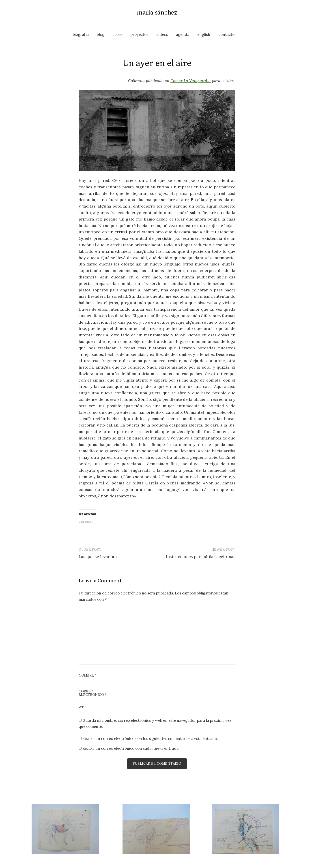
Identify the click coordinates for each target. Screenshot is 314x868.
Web (83, 707)
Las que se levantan (98, 557)
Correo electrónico (93, 693)
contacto (226, 34)
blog (101, 34)
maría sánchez (157, 13)
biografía (81, 34)
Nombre (88, 676)
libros (117, 34)
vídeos (162, 34)
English (204, 34)
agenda (183, 34)
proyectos (139, 34)
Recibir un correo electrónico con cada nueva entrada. (131, 748)
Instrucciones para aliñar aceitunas (201, 557)
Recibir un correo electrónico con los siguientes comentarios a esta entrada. (150, 739)
